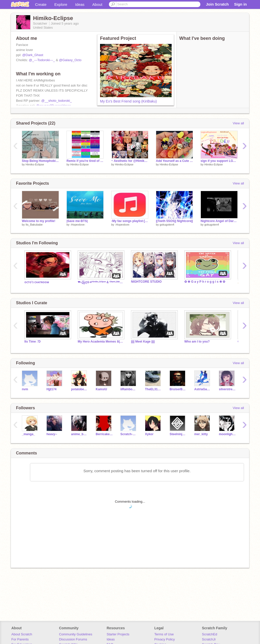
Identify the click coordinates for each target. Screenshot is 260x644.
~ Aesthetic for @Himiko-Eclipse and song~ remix (130, 161)
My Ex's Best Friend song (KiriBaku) (128, 101)
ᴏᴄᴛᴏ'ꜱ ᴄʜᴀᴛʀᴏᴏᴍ (37, 282)
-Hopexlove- (78, 225)
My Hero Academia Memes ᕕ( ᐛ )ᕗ (101, 342)
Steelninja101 (178, 434)
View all (238, 123)
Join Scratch (217, 4)
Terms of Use (164, 634)
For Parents (20, 639)
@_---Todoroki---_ (42, 60)
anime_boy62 (80, 434)
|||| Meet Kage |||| (143, 342)
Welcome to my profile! (39, 221)
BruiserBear (178, 389)
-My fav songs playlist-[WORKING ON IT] (130, 221)
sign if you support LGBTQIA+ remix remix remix (219, 161)
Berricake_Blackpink (104, 434)
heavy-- (52, 434)
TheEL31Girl (153, 389)
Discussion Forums (73, 639)
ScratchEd (209, 634)
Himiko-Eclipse (35, 164)
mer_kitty (201, 434)
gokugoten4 (167, 225)
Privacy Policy (165, 639)
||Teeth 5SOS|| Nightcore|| (174, 221)
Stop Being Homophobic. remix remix (40, 161)
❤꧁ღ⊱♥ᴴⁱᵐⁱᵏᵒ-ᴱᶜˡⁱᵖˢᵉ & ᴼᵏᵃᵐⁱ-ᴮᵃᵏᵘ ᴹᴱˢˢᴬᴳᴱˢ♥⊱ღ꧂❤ (101, 282)
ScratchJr (209, 639)
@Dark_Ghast (33, 55)
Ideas (80, 4)
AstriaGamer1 (203, 389)
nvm (25, 389)
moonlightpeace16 (227, 434)
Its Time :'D (32, 342)
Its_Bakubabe (34, 225)
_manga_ (28, 434)
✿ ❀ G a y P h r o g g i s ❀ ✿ (205, 282)
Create (41, 4)
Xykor (149, 434)
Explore (61, 4)
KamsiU (101, 389)
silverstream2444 (227, 389)
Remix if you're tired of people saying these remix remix (85, 161)
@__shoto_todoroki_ (56, 101)
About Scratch (22, 634)
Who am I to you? (197, 342)
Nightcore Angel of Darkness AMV (219, 221)
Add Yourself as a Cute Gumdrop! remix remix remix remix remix (174, 161)
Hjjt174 (51, 389)
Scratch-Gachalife (129, 434)
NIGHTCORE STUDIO (146, 282)
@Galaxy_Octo (70, 60)
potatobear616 (80, 389)
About (97, 4)
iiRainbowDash (129, 389)
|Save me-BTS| (77, 221)
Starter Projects (118, 634)
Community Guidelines (76, 634)
